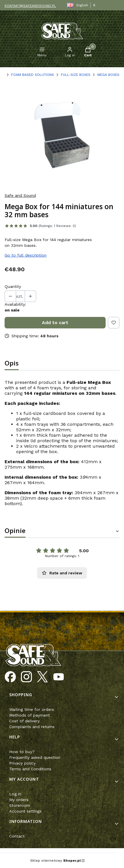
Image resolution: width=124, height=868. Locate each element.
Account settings (25, 811)
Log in (15, 794)
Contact (17, 836)
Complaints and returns (32, 727)
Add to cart (55, 323)
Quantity (13, 286)
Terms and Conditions (30, 769)
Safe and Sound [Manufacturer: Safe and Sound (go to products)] (20, 195)
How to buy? (22, 752)
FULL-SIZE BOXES (76, 75)
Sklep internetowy (55, 861)
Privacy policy (22, 763)
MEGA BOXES (108, 75)
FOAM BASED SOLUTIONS (33, 75)
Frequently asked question (35, 757)
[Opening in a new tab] (10, 677)
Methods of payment (30, 715)
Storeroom (20, 805)
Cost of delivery (24, 721)
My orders (19, 800)
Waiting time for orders (32, 709)
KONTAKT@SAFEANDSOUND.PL (30, 6)
